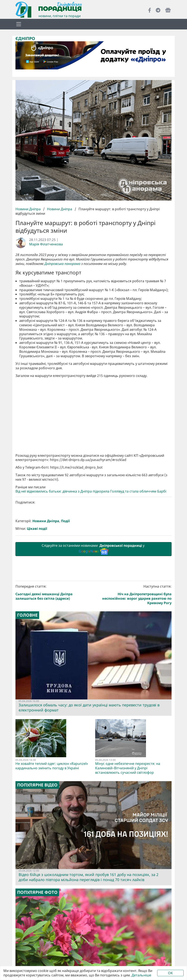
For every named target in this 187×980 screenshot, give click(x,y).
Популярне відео (37, 785)
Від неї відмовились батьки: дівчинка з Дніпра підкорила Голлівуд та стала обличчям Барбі (91, 491)
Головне (27, 615)
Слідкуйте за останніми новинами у (93, 549)
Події (65, 521)
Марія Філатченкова (46, 244)
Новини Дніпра (28, 209)
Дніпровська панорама (62, 264)
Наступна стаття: (133, 595)
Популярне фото (37, 892)
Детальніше (141, 975)
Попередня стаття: (54, 592)
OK (170, 973)
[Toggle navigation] (19, 24)
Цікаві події (37, 529)
